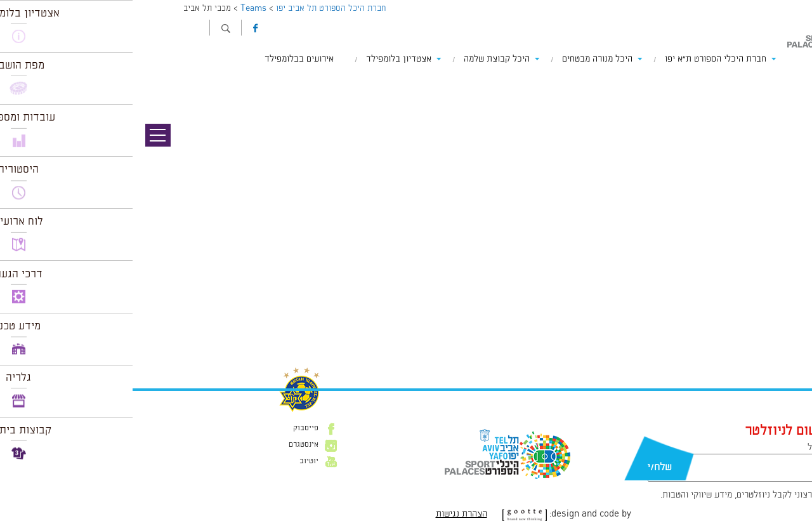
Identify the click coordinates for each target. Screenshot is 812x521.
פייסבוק (173, 428)
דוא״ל (685, 447)
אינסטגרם (171, 445)
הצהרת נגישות (329, 514)
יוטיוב (176, 461)
